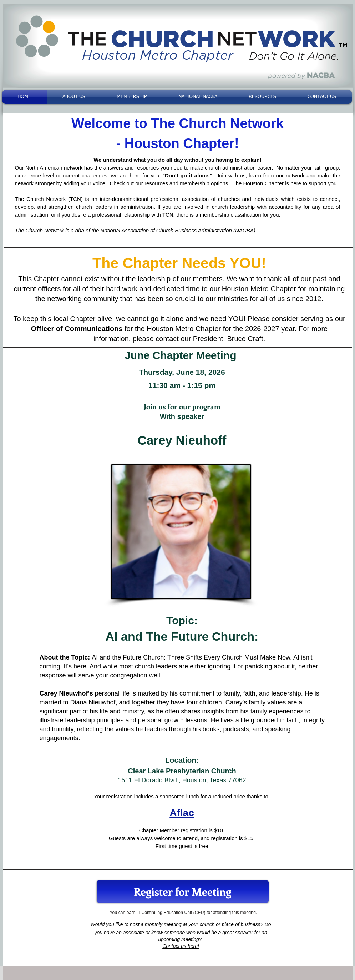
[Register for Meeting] (183, 891)
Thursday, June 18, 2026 (182, 372)
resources (156, 183)
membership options (204, 183)
